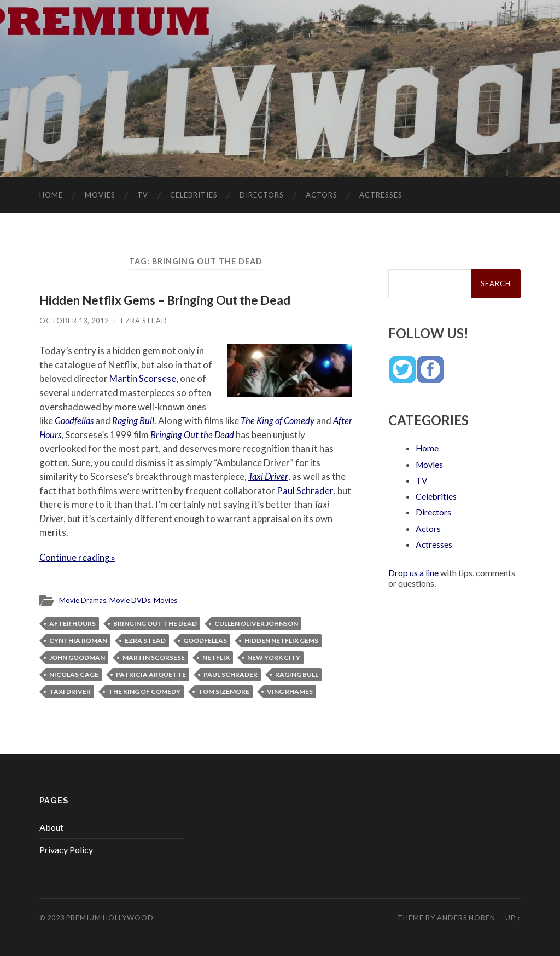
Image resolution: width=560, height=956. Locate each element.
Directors (262, 195)
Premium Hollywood (110, 917)
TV (143, 195)
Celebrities (194, 195)
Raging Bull (136, 421)
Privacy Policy (66, 849)
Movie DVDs (130, 600)
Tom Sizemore (224, 690)
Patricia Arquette (151, 673)
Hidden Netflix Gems (281, 639)
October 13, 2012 (74, 321)
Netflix (216, 656)
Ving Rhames (290, 690)
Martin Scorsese (143, 378)
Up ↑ (513, 917)
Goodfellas (75, 421)
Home (51, 195)
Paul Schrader (305, 490)
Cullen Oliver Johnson (256, 622)
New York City (274, 656)
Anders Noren (466, 917)
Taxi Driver (269, 476)
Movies (100, 195)
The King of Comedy (281, 421)
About (51, 826)
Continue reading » (78, 557)
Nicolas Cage (74, 673)
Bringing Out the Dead (216, 434)
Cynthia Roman (78, 639)
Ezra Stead (144, 321)
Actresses (381, 195)
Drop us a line (413, 572)
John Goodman (77, 656)
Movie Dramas (83, 600)
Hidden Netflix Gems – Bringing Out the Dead (166, 300)
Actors (322, 195)
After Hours (62, 434)
